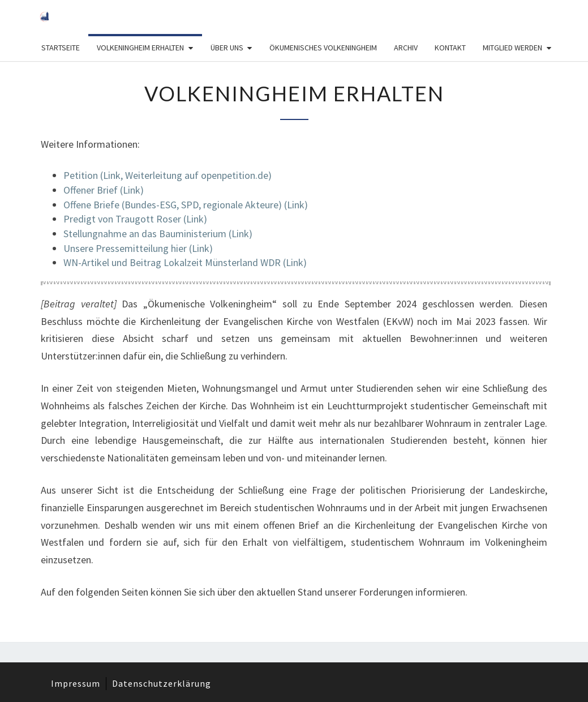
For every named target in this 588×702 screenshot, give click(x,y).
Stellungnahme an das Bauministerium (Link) (158, 234)
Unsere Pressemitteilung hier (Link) (138, 248)
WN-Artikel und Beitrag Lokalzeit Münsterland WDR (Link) (185, 262)
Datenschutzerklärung (162, 683)
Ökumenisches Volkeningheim (323, 48)
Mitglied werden (512, 48)
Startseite (61, 48)
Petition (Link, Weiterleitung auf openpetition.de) (168, 175)
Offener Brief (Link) (104, 190)
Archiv (406, 48)
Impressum (76, 683)
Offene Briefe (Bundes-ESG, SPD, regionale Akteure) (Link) (186, 205)
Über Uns (227, 48)
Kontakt (450, 48)
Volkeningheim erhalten (140, 48)
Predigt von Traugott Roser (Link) (135, 219)
